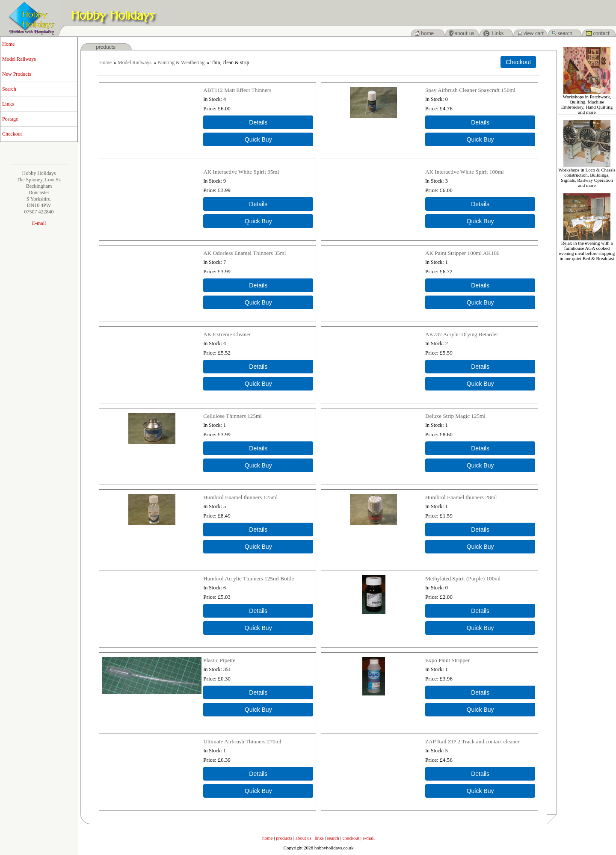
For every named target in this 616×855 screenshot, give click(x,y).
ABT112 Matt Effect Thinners (237, 90)
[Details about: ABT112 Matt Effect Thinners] (258, 122)
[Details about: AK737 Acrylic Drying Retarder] (480, 367)
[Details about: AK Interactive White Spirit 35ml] (258, 204)
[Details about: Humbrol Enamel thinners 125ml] (258, 530)
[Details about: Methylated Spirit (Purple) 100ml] (480, 611)
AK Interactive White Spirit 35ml (241, 172)
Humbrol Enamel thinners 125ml (240, 497)
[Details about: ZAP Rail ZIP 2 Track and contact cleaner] (480, 774)
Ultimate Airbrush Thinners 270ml (242, 741)
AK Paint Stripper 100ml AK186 (462, 253)
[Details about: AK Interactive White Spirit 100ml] (480, 204)
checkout (351, 838)
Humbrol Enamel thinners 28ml (461, 497)
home (267, 838)
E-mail (39, 223)
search (333, 838)
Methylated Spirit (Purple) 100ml (463, 578)
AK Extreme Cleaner (227, 334)
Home (8, 44)
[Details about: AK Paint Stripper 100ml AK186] (480, 285)
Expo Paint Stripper (447, 660)
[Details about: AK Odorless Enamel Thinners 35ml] (258, 285)
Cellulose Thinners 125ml (232, 416)
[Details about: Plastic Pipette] (258, 692)
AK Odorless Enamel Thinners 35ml (244, 253)
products (284, 838)
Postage (10, 119)
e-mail (369, 838)
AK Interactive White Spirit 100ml (465, 172)
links (319, 838)
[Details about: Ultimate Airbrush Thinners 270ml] (258, 774)
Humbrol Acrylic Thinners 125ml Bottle (249, 578)
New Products (17, 74)
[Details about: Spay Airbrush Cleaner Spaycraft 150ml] (480, 122)
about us (304, 838)
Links (8, 104)
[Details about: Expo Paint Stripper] (480, 692)
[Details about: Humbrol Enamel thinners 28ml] (480, 530)
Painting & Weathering (181, 62)
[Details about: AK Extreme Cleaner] (258, 367)
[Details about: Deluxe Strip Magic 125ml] (480, 448)
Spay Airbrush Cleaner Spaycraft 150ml (470, 90)
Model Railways (19, 59)
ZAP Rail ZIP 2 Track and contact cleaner (472, 741)
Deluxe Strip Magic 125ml (455, 416)
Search (9, 89)
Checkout (12, 134)
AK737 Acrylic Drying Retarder (462, 334)
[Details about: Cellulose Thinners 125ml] (258, 448)
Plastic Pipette (219, 660)
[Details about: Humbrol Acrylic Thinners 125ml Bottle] (258, 611)
